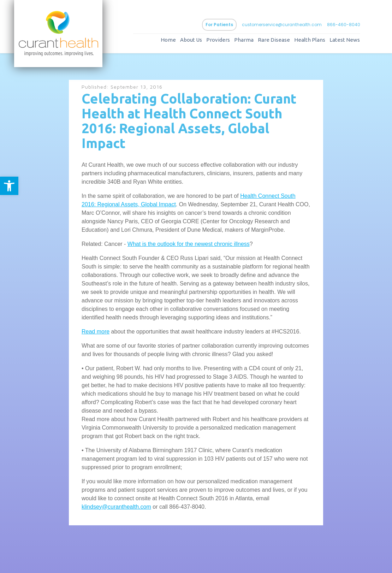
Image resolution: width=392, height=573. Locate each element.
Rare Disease (274, 40)
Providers (218, 40)
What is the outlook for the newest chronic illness (189, 244)
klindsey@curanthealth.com (116, 507)
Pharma (244, 40)
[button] (9, 186)
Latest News (345, 40)
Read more (96, 332)
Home (168, 40)
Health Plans (310, 40)
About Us (191, 40)
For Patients (219, 25)
